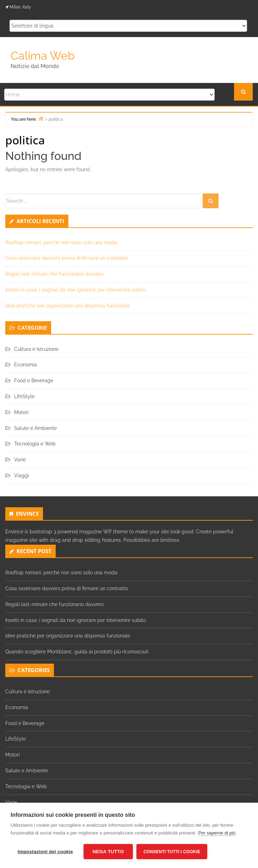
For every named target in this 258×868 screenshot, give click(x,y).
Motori (21, 412)
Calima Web (43, 56)
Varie (20, 460)
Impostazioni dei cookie (45, 852)
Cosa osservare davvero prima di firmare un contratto (67, 258)
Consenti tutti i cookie (172, 852)
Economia (26, 365)
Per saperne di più (217, 833)
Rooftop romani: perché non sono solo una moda (61, 243)
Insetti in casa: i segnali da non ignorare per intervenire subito (76, 290)
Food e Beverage (34, 381)
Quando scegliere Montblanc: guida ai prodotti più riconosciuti (77, 652)
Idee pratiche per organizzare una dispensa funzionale (68, 306)
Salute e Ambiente (35, 428)
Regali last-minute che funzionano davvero (54, 274)
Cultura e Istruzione (36, 349)
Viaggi (21, 475)
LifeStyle (24, 396)
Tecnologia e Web (35, 444)
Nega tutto (108, 852)
